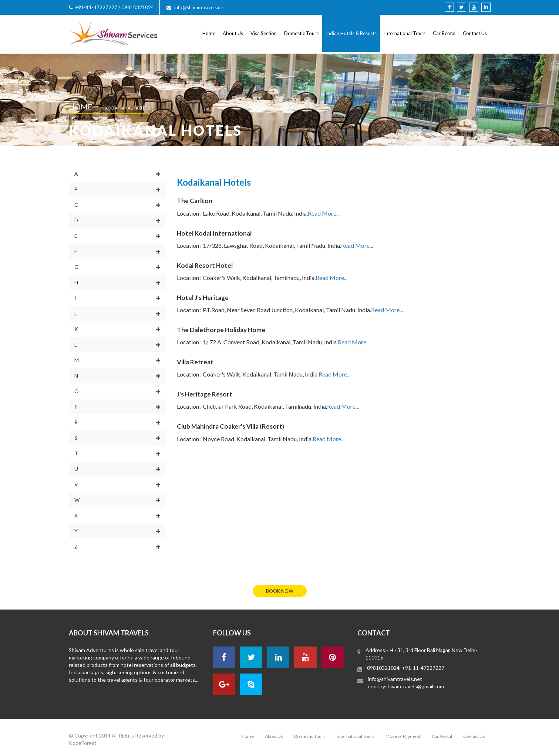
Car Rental (444, 33)
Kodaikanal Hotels (127, 108)
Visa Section (264, 33)
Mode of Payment (403, 736)
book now (280, 591)
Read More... (324, 213)
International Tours (405, 33)
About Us (233, 33)
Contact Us (475, 33)
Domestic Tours (301, 33)
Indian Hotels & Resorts (351, 33)
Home (209, 33)
